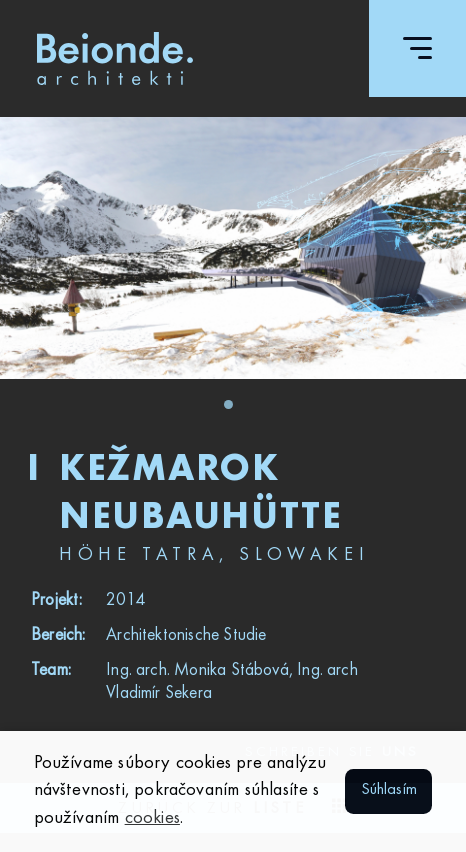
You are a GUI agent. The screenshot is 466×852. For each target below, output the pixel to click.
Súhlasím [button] (389, 790)
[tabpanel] (233, 248)
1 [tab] (233, 410)
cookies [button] (152, 818)
